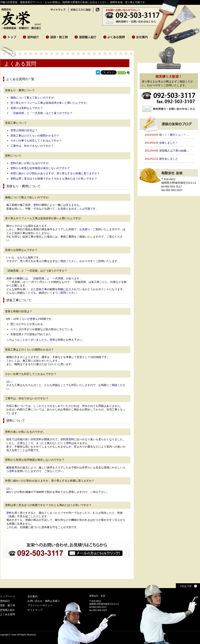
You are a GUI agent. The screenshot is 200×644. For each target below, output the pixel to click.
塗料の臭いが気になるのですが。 (31, 163)
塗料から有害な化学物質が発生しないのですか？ (40, 168)
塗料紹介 (5, 601)
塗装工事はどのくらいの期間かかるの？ (35, 136)
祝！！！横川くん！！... (174, 135)
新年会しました (169, 159)
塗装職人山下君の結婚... (174, 151)
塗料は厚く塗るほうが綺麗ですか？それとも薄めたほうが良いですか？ (54, 179)
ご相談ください (67, 261)
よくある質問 (7, 614)
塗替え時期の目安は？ (24, 130)
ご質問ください (67, 293)
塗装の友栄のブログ (169, 124)
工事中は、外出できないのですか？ (32, 146)
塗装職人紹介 (7, 610)
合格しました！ (169, 143)
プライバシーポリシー (40, 605)
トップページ (7, 596)
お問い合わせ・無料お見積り (44, 601)
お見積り (85, 229)
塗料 (36, 205)
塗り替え (25, 261)
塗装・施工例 (7, 605)
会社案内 (32, 596)
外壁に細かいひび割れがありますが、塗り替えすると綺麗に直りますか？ (55, 173)
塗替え (34, 319)
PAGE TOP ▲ (188, 586)
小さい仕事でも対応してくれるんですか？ (36, 141)
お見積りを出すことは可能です (77, 209)
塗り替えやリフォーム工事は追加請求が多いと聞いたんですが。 (50, 103)
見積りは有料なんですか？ (27, 108)
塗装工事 (41, 289)
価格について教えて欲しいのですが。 (33, 98)
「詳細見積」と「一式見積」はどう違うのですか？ (42, 113)
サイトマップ (35, 610)
